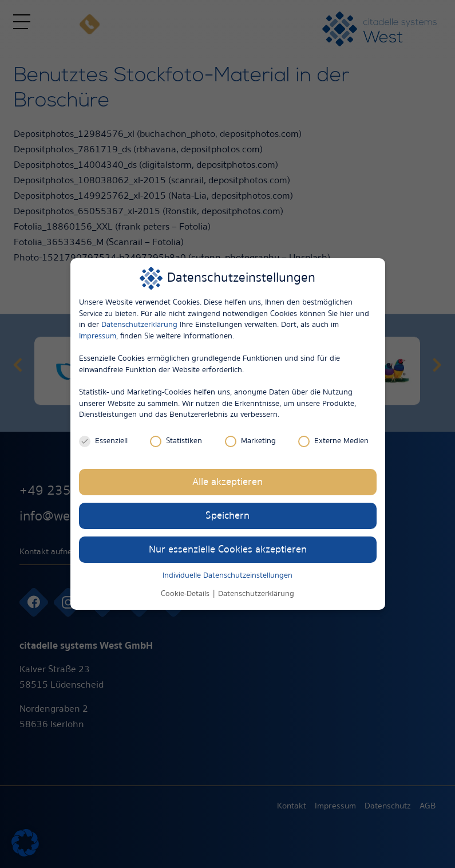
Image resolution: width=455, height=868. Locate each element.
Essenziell (103, 441)
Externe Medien (333, 441)
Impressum (98, 336)
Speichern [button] (227, 516)
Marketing (250, 441)
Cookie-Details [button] (186, 594)
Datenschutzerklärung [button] (256, 594)
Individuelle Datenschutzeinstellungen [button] (227, 575)
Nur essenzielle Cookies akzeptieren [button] (228, 549)
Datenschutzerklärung (139, 325)
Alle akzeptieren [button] (227, 482)
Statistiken (176, 441)
